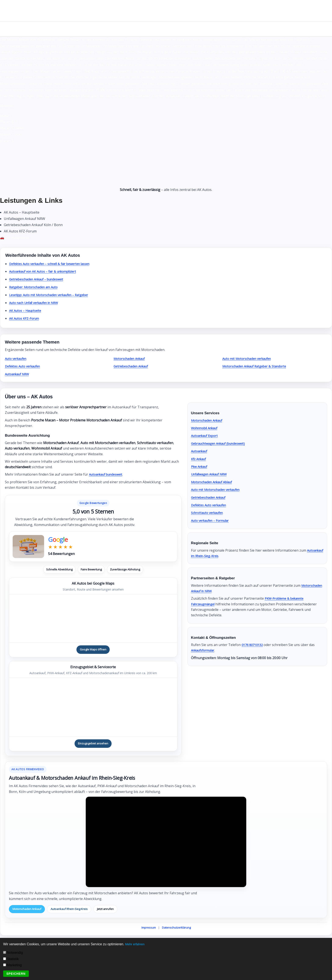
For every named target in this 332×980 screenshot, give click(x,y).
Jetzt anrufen (110, 910)
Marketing (12, 965)
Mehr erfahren (136, 944)
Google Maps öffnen (93, 650)
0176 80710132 (253, 645)
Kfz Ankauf (200, 459)
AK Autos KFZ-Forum (26, 318)
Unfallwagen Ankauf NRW (212, 474)
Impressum (149, 929)
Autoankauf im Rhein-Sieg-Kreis (216, 556)
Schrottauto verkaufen (209, 513)
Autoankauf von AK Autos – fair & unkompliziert (47, 271)
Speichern (16, 974)
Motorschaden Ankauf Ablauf (214, 482)
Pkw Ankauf (200, 467)
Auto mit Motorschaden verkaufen (250, 359)
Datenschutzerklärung (176, 929)
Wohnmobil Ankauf (206, 428)
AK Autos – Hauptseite (27, 311)
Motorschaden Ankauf (131, 359)
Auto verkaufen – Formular (212, 520)
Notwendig (13, 953)
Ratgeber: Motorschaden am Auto (36, 287)
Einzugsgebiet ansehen (93, 744)
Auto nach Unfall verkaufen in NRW (37, 303)
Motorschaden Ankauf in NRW (215, 591)
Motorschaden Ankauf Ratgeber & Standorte (258, 366)
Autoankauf (200, 451)
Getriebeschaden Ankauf (133, 366)
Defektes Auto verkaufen (25, 366)
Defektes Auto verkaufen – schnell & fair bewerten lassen (55, 264)
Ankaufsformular (205, 650)
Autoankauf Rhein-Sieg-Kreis (72, 910)
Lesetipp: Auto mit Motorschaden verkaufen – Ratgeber (53, 295)
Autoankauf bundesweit (108, 474)
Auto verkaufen (17, 359)
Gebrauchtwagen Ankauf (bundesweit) (221, 443)
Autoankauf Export (206, 436)
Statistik (11, 959)
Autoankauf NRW (19, 374)
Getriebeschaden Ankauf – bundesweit (40, 279)
